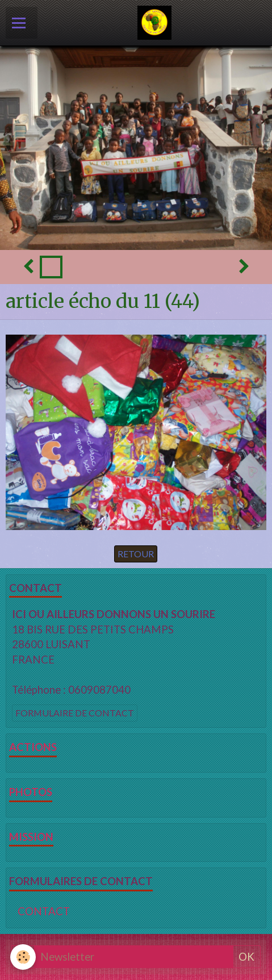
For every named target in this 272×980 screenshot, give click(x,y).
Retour (136, 554)
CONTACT (44, 911)
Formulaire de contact (75, 713)
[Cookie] (23, 957)
